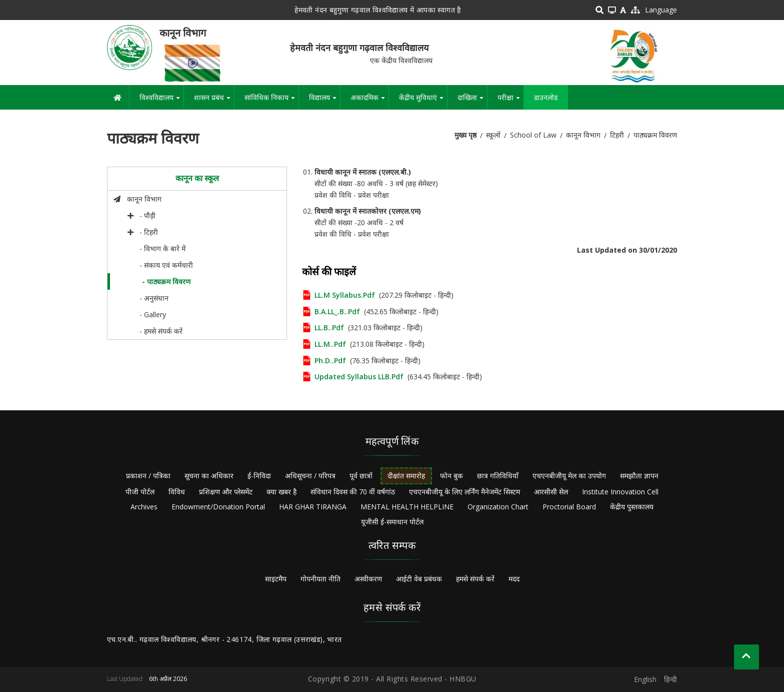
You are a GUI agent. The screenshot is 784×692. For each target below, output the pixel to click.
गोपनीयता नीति (320, 579)
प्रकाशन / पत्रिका (148, 476)
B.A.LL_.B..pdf (337, 311)
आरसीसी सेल (551, 492)
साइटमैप (276, 579)
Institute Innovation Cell (620, 492)
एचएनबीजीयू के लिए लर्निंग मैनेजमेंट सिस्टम (464, 492)
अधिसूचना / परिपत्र (310, 476)
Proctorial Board (569, 507)
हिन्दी (670, 679)
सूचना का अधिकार (209, 476)
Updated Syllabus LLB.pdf (359, 377)
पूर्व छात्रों (361, 476)
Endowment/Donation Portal (218, 507)
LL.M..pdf (330, 344)
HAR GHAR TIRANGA (313, 507)
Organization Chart (498, 507)
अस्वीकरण (368, 579)
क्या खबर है (281, 492)
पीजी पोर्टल (140, 492)
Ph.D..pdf (330, 361)
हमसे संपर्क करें (475, 579)
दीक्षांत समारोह (406, 476)
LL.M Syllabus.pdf (345, 295)
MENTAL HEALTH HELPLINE (407, 507)
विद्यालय (324, 101)
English (645, 679)
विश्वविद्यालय (161, 101)
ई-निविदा (259, 476)
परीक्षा (510, 101)
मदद (514, 579)
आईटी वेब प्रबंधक (419, 579)
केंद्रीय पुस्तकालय (632, 507)
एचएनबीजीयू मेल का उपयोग (569, 476)
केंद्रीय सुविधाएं (423, 101)
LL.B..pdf (329, 327)
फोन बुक (451, 476)
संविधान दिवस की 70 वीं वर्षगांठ (353, 492)
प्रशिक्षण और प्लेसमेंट (226, 492)
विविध (177, 492)
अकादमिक (369, 101)
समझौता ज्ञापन (639, 476)
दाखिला (472, 101)
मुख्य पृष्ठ (465, 135)
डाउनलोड (546, 97)
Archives (144, 507)
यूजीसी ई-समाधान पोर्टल (392, 522)
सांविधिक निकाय (271, 101)
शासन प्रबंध (214, 101)
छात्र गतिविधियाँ (498, 476)
